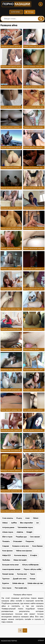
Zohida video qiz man (35, 583)
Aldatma (20, 532)
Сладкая (6, 546)
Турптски (6, 579)
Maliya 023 (6, 555)
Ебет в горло (7, 537)
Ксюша (32, 579)
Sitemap (41, 641)
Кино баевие (37, 546)
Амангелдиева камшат (11, 569)
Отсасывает (18, 541)
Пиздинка (30, 541)
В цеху (19, 518)
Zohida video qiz (18, 583)
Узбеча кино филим (24, 551)
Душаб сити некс (20, 579)
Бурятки (6, 583)
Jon (37, 523)
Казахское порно (9, 641)
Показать (6, 541)
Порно (16, 4)
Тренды (30, 12)
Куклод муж (22, 574)
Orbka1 (5, 523)
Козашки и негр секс (20, 546)
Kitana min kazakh (20, 560)
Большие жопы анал (10, 565)
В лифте (34, 555)
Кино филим (7, 551)
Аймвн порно (8, 532)
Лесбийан (6, 560)
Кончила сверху (20, 555)
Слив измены (8, 518)
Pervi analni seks (21, 588)
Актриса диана (8, 527)
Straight (29, 532)
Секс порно (7, 588)
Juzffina (14, 523)
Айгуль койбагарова (30, 565)
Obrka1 (36, 518)
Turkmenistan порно (25, 527)
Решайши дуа (21, 537)
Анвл (27, 518)
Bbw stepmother (26, 523)
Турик (33, 574)
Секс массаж (35, 537)
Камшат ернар (8, 574)
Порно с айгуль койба (32, 569)
